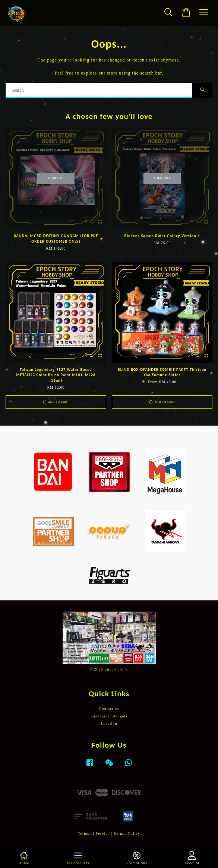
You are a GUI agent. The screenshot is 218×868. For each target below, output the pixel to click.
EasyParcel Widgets (109, 716)
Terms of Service (94, 834)
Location (109, 724)
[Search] (99, 90)
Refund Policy (127, 834)
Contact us (109, 709)
